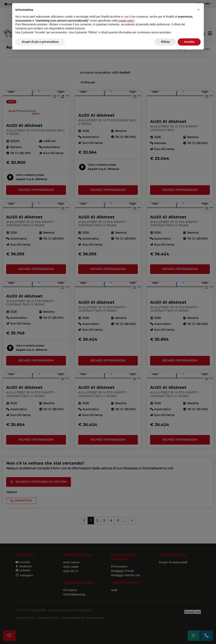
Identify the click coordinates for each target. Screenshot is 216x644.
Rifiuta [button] (165, 42)
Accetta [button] (189, 42)
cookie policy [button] (126, 21)
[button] (199, 10)
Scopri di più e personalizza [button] (40, 42)
